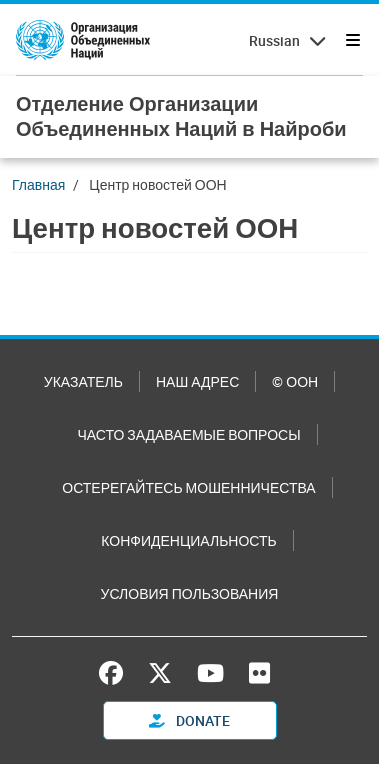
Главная (38, 184)
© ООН (295, 381)
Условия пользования (190, 593)
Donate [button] (189, 720)
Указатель (83, 381)
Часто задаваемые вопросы (188, 434)
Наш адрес (197, 381)
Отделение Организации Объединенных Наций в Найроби (181, 116)
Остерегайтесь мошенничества (188, 487)
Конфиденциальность (188, 540)
